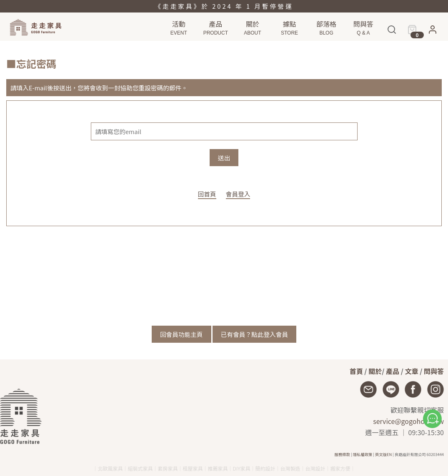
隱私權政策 (363, 454)
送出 (224, 158)
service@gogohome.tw (408, 421)
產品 (393, 371)
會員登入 (238, 194)
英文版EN (383, 454)
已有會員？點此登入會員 (254, 334)
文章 (412, 371)
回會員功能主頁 (181, 334)
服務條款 (342, 454)
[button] (433, 32)
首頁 (356, 371)
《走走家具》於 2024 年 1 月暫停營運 (224, 6)
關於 (375, 371)
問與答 (434, 371)
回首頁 (207, 194)
